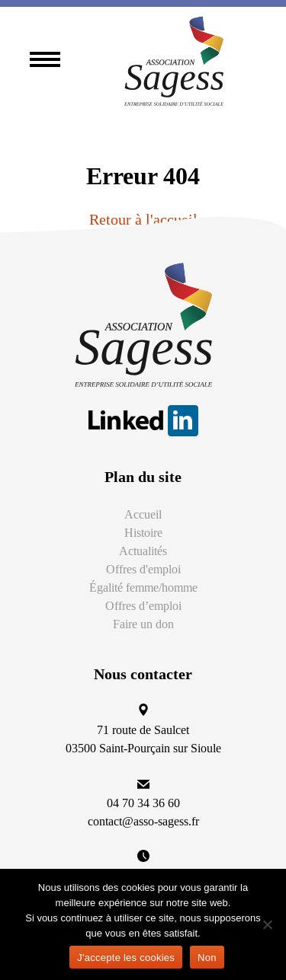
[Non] (267, 924)
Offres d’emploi (143, 606)
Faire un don (143, 624)
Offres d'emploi (143, 569)
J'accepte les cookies (126, 958)
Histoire (143, 533)
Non (207, 958)
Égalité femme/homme (143, 587)
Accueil (143, 514)
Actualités (143, 551)
